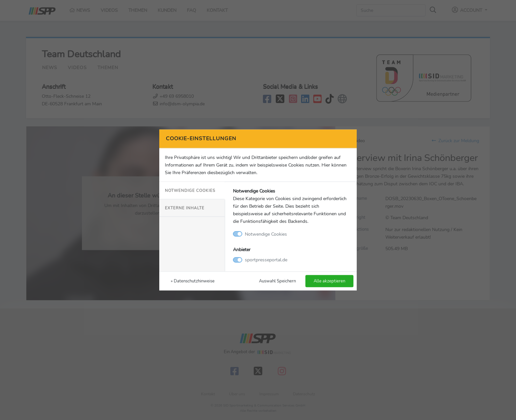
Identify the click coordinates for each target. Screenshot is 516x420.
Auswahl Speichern (277, 281)
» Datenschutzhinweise (193, 281)
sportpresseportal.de (266, 260)
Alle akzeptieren (329, 281)
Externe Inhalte (185, 208)
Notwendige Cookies (190, 190)
